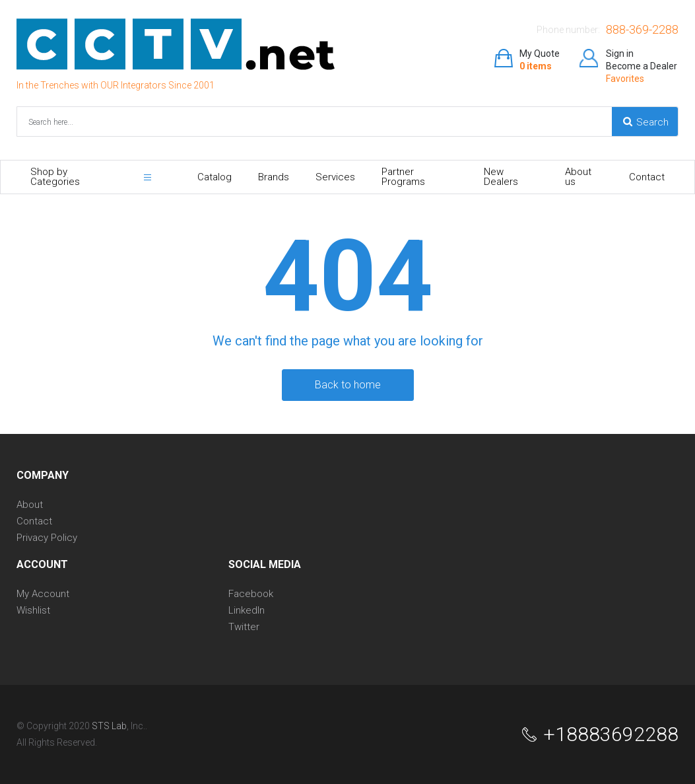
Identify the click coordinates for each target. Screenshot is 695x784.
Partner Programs (403, 177)
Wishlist (33, 611)
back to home (348, 385)
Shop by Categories (55, 177)
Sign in (620, 53)
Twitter (244, 627)
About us (578, 177)
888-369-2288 (642, 30)
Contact (647, 177)
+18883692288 (611, 734)
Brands (274, 177)
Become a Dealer (642, 66)
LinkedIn (247, 611)
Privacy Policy (47, 538)
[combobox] (146, 122)
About (30, 505)
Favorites (625, 79)
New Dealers (501, 177)
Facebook (251, 594)
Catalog (215, 177)
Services (335, 177)
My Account (43, 594)
